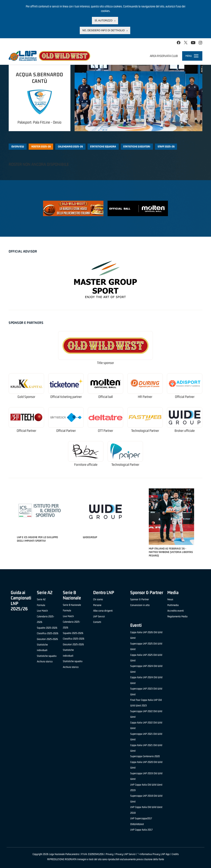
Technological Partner (145, 431)
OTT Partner (105, 431)
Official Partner (185, 397)
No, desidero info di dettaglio (104, 30)
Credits (175, 854)
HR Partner (145, 397)
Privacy (110, 854)
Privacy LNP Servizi (125, 854)
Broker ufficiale (185, 431)
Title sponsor (105, 363)
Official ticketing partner (66, 397)
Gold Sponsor (26, 397)
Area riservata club (164, 56)
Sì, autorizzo (103, 21)
